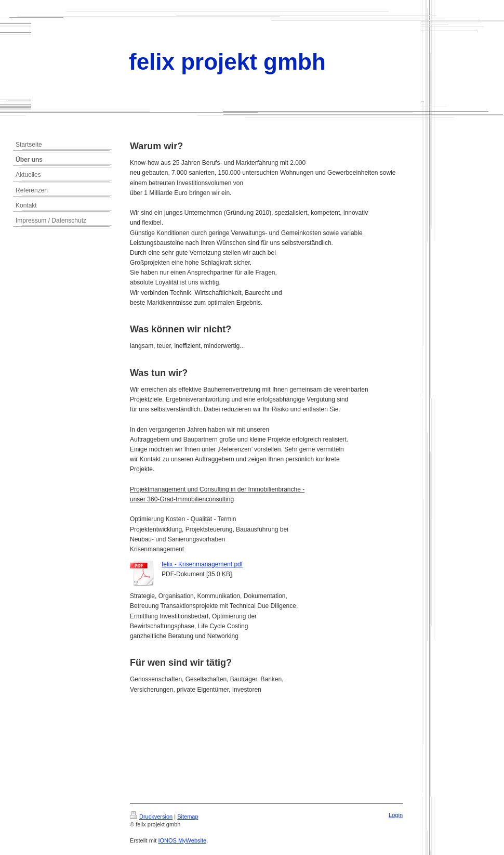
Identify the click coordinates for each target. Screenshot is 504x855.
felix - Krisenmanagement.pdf (202, 564)
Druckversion (151, 817)
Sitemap (188, 817)
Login (396, 815)
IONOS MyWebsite (182, 840)
